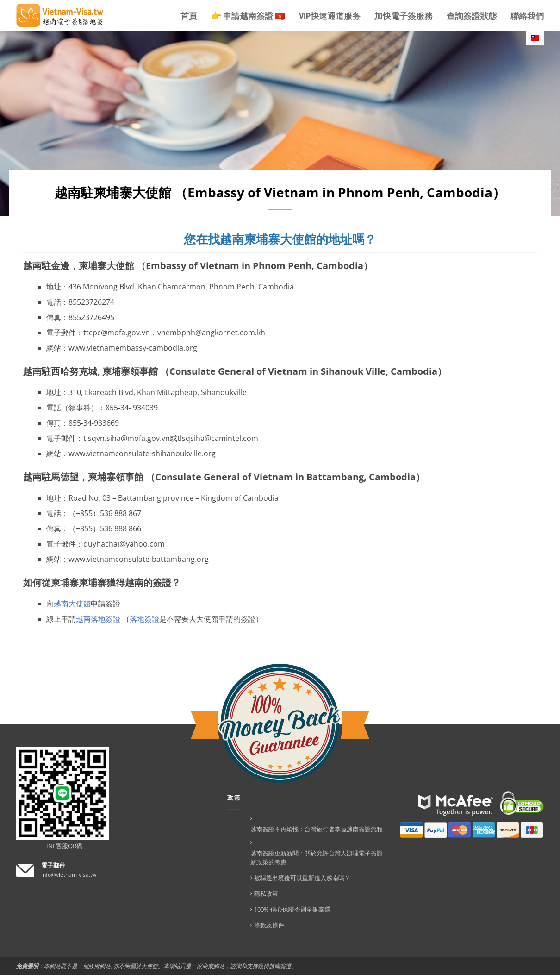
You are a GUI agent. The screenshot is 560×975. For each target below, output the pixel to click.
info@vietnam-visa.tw (69, 875)
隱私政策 (266, 893)
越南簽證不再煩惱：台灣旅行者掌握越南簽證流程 (317, 829)
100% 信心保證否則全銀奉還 (292, 909)
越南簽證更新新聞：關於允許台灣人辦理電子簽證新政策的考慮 (317, 858)
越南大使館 (72, 604)
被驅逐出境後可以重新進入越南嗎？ (302, 878)
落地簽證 (144, 619)
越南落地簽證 (98, 619)
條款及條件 (269, 925)
